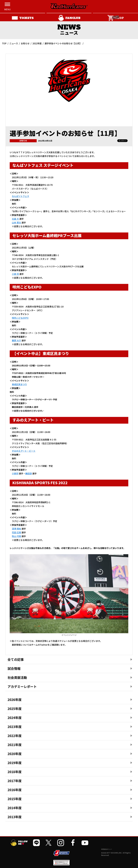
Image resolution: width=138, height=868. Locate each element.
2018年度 (15, 772)
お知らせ (25, 43)
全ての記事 (16, 659)
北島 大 (15, 219)
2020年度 (15, 754)
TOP (4, 43)
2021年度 (15, 745)
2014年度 (15, 808)
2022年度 (37, 43)
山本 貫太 (16, 223)
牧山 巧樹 (16, 536)
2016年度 (15, 790)
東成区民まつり (19, 384)
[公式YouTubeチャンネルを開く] (85, 843)
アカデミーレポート (22, 686)
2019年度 (15, 763)
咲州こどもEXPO (20, 318)
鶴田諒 (29, 473)
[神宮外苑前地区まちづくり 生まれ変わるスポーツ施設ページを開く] (61, 864)
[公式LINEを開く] (36, 843)
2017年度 (15, 781)
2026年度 (15, 700)
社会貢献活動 (17, 677)
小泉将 (15, 473)
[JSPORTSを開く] (61, 853)
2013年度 (15, 817)
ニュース (14, 43)
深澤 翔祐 (16, 529)
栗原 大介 (16, 340)
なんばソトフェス (20, 196)
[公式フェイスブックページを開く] (73, 843)
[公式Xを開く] (49, 843)
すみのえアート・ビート (24, 451)
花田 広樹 (16, 532)
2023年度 (15, 727)
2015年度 (15, 799)
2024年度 (15, 718)
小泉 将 (15, 274)
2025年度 (15, 709)
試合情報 (14, 668)
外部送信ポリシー (107, 849)
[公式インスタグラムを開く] (61, 843)
